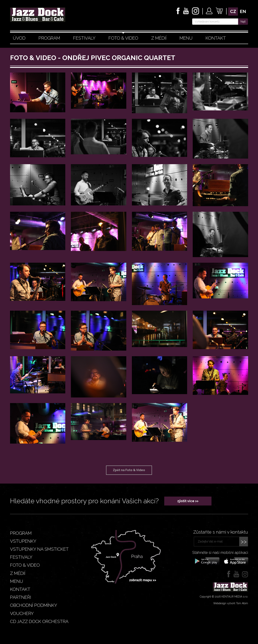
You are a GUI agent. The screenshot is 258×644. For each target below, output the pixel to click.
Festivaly (84, 38)
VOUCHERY (22, 613)
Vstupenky (23, 541)
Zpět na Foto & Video (129, 470)
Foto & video (123, 38)
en (243, 11)
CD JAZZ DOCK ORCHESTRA (39, 621)
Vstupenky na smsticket (39, 549)
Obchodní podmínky (34, 605)
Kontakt (216, 38)
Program (49, 38)
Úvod (19, 38)
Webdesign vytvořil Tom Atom (231, 603)
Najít (243, 22)
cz (233, 11)
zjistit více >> (188, 501)
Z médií (159, 38)
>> (244, 541)
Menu (186, 38)
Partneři (21, 597)
